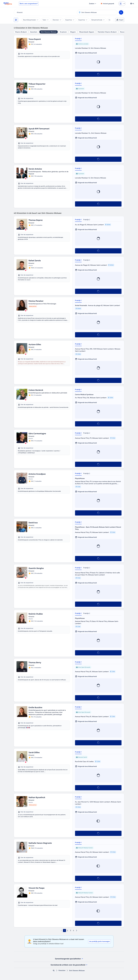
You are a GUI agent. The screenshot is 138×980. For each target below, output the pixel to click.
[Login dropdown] (122, 4)
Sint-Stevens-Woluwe (49, 32)
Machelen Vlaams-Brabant (107, 32)
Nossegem (124, 32)
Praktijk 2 (87, 220)
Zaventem (34, 32)
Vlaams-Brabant (21, 32)
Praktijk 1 (78, 39)
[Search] (121, 12)
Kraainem (63, 32)
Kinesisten (62, 971)
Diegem (73, 32)
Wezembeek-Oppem (87, 32)
